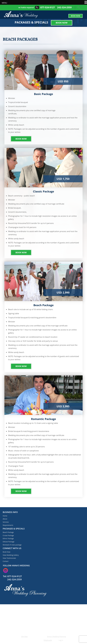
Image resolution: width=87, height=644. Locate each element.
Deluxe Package (8, 542)
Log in (61, 640)
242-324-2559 (64, 7)
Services (6, 522)
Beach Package (8, 532)
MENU (4, 3)
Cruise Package (8, 535)
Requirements (8, 525)
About (5, 519)
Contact (6, 561)
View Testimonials (9, 558)
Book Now (76, 16)
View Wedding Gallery (11, 555)
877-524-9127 (48, 7)
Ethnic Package (8, 538)
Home (5, 516)
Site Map (24, 636)
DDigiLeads (48, 640)
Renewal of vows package (12, 545)
